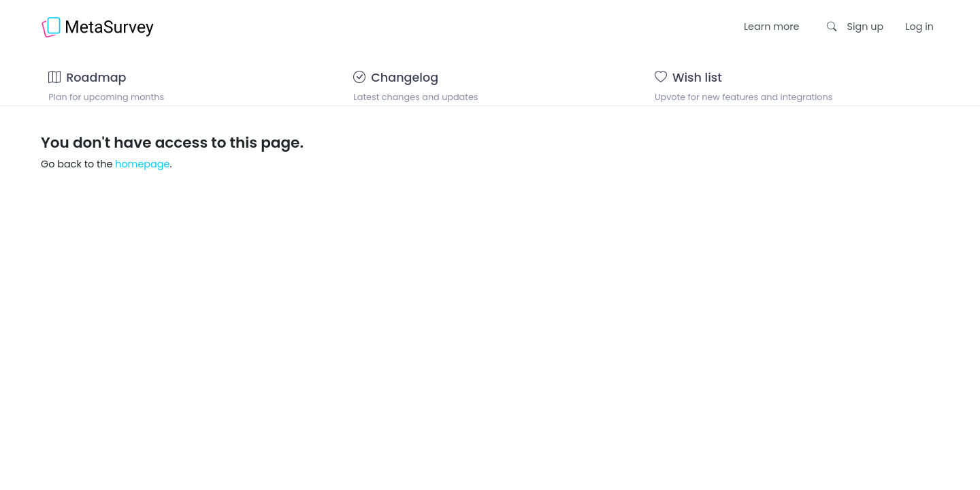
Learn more (772, 27)
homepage (142, 181)
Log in (919, 27)
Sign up (866, 27)
